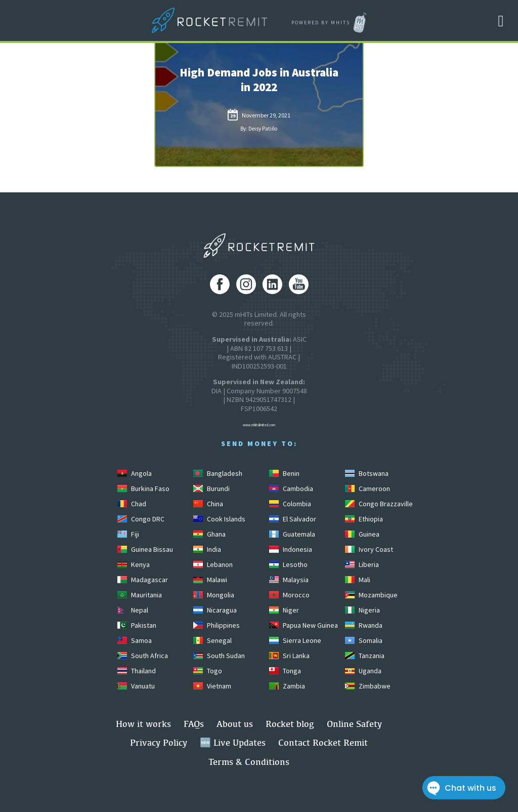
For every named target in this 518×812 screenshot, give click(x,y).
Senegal (212, 640)
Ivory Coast (369, 549)
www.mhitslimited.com (259, 425)
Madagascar (143, 580)
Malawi (210, 580)
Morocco (289, 595)
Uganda (363, 671)
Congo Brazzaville (379, 504)
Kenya (134, 564)
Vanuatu (136, 686)
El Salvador (293, 519)
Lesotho (288, 564)
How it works (143, 724)
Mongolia (214, 595)
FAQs (194, 724)
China (208, 504)
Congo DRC (141, 519)
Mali (358, 580)
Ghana (209, 534)
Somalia (364, 640)
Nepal (133, 610)
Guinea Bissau (145, 549)
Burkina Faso (143, 489)
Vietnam (212, 686)
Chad (132, 504)
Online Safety (354, 724)
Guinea (362, 534)
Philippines (217, 625)
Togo (208, 671)
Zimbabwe (368, 686)
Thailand (137, 671)
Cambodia (291, 489)
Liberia (362, 564)
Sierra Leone (295, 640)
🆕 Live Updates (233, 742)
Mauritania (140, 595)
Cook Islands (219, 519)
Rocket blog (290, 724)
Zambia (287, 686)
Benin (284, 473)
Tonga (285, 671)
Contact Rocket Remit (323, 742)
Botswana (367, 473)
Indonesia (291, 549)
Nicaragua (215, 610)
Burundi (211, 489)
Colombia (290, 504)
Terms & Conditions (249, 762)
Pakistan (137, 625)
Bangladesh (218, 473)
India (207, 549)
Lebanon (213, 564)
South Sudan (219, 656)
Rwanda (364, 625)
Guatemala (292, 534)
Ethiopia (364, 519)
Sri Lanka (289, 656)
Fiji (128, 534)
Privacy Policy (159, 742)
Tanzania (365, 656)
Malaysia (289, 580)
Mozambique (371, 595)
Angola (135, 473)
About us (235, 724)
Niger (284, 610)
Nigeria (362, 610)
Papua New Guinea (304, 625)
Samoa (135, 640)
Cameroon (368, 489)
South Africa (143, 656)
